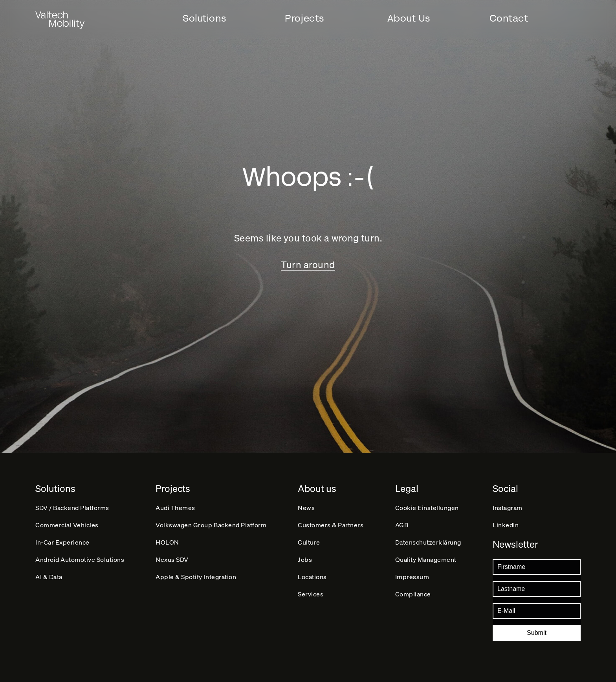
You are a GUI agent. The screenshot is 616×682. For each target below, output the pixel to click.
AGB (402, 524)
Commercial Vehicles (67, 524)
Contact (509, 18)
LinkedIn (506, 524)
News (307, 505)
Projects (304, 18)
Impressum (412, 579)
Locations (313, 579)
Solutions (204, 18)
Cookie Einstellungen (427, 505)
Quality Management (426, 560)
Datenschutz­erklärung (428, 542)
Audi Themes (175, 505)
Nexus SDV (172, 560)
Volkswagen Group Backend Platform (211, 524)
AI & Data (49, 579)
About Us (409, 18)
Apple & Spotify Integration (196, 579)
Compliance (413, 597)
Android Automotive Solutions (80, 560)
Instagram (508, 505)
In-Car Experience (62, 542)
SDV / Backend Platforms (72, 505)
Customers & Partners (331, 524)
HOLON (167, 542)
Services (311, 597)
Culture (309, 542)
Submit (537, 633)
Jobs (305, 560)
